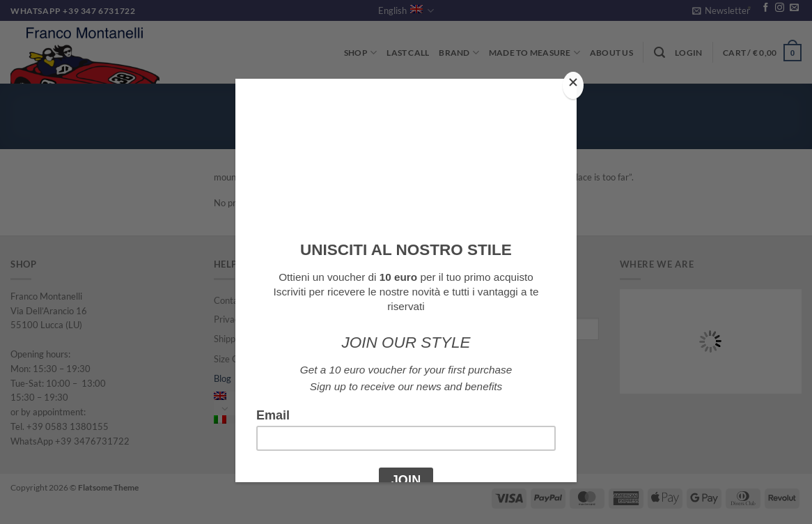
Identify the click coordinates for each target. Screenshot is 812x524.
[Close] (573, 85)
